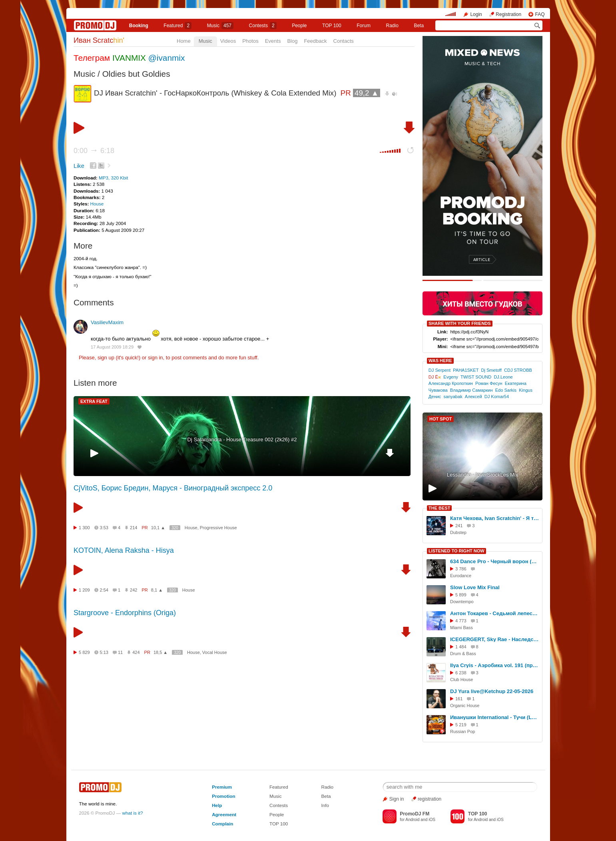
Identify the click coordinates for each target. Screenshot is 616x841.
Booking (139, 26)
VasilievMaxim (107, 322)
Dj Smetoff (491, 370)
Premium (222, 787)
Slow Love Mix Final (475, 587)
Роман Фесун (489, 383)
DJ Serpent (440, 370)
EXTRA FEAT (94, 401)
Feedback (315, 41)
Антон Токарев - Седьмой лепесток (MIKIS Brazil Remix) (495, 613)
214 (134, 528)
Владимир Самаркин (471, 390)
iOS (432, 820)
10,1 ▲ (158, 528)
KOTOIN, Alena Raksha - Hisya (124, 550)
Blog (292, 41)
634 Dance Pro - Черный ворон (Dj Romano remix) (495, 561)
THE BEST (439, 508)
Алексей (473, 397)
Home (184, 41)
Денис (435, 397)
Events (273, 41)
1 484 (461, 647)
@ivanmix (167, 58)
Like (79, 166)
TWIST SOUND (476, 377)
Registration (508, 14)
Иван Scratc (99, 40)
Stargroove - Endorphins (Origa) (125, 613)
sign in (155, 358)
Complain (222, 824)
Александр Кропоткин (451, 383)
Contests (279, 805)
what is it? (133, 813)
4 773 (461, 621)
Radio (392, 26)
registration (430, 799)
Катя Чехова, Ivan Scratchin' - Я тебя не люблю (495, 518)
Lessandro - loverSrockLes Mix (482, 475)
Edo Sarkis (506, 390)
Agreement (224, 814)
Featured (177, 26)
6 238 (461, 673)
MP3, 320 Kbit (113, 178)
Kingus (526, 390)
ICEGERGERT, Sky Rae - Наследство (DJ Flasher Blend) (495, 639)
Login (476, 14)
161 (459, 699)
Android (412, 820)
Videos (228, 41)
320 (175, 528)
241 (459, 526)
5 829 (84, 652)
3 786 (461, 569)
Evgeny (451, 377)
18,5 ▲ (160, 652)
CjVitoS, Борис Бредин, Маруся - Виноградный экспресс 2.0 (173, 488)
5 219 (461, 725)
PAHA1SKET (466, 370)
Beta (419, 26)
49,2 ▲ (367, 93)
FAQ (540, 14)
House (97, 204)
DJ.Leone (503, 377)
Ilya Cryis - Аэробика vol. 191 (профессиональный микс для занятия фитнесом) (495, 665)
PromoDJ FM (415, 814)
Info (325, 805)
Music (220, 26)
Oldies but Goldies (136, 74)
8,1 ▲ (157, 590)
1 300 (84, 528)
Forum (364, 26)
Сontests (263, 26)
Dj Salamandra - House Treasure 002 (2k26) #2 (242, 439)
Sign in (397, 799)
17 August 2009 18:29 (112, 347)
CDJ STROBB (518, 370)
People (299, 26)
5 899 (461, 595)
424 (136, 652)
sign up (106, 358)
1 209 (84, 590)
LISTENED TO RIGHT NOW (457, 551)
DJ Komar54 (497, 397)
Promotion (223, 796)
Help (217, 805)
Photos (250, 41)
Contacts (344, 41)
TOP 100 (332, 26)
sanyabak (453, 397)
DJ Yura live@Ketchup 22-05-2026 (492, 691)
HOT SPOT (441, 419)
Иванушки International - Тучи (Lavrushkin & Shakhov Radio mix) (495, 717)
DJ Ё (435, 377)
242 (134, 590)
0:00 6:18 (94, 151)
